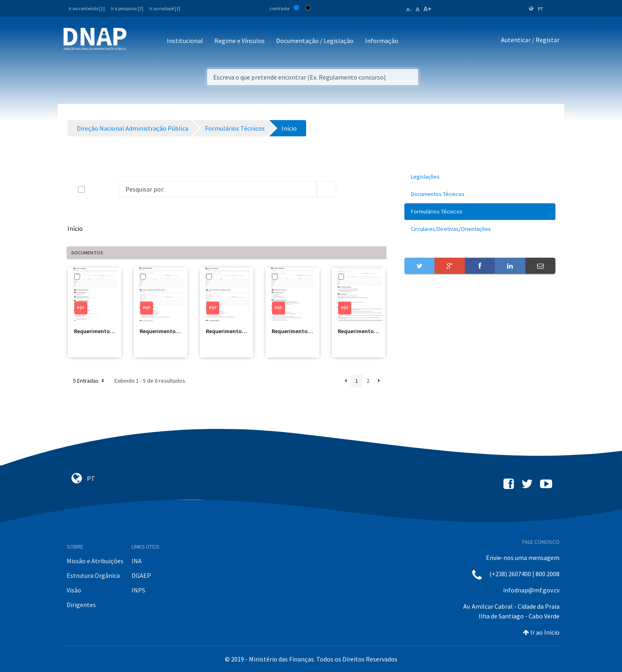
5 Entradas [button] (89, 381)
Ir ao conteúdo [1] (87, 8)
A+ (428, 9)
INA (137, 561)
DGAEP (141, 575)
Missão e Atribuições (95, 561)
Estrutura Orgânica (93, 575)
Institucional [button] (185, 41)
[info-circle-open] (349, 189)
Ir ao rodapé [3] (165, 8)
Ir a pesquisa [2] (127, 8)
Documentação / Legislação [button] (315, 41)
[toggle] (95, 189)
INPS (138, 590)
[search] (326, 189)
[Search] (218, 189)
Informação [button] (382, 41)
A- (409, 9)
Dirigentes (81, 605)
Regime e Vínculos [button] (240, 41)
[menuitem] (480, 177)
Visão (74, 590)
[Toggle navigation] (138, 41)
